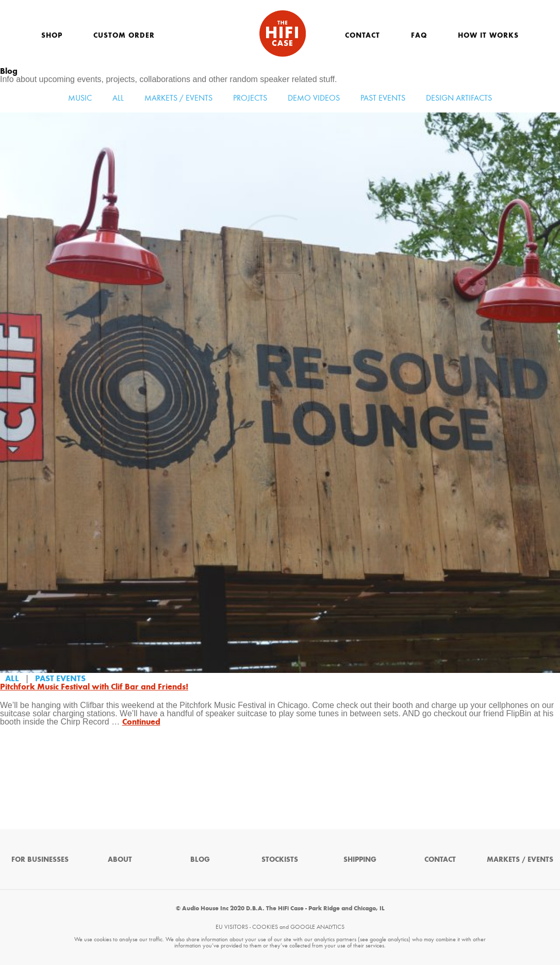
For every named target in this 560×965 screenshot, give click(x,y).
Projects (250, 98)
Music (80, 98)
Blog (200, 859)
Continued (141, 722)
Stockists (280, 859)
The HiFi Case (283, 34)
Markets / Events (178, 98)
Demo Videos (314, 98)
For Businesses (40, 859)
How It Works (488, 35)
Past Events (383, 98)
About (120, 859)
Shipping (360, 859)
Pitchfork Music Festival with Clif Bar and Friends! (94, 687)
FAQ (419, 35)
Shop (52, 35)
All (118, 98)
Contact (363, 35)
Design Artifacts (459, 98)
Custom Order (124, 35)
